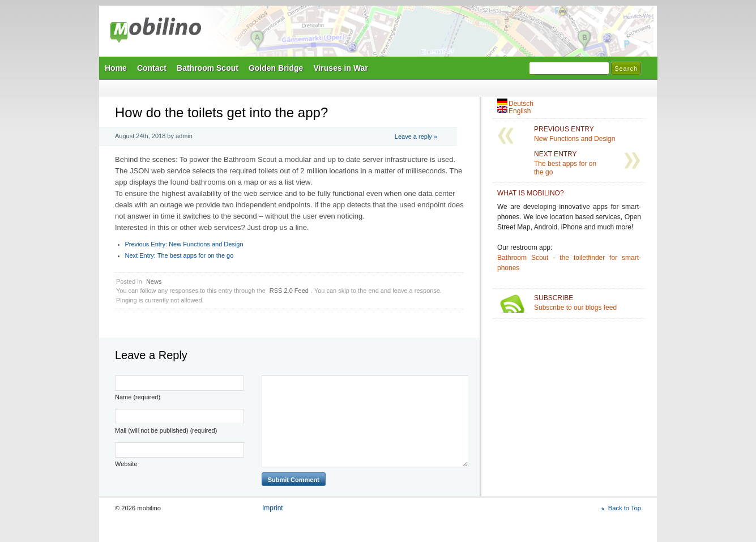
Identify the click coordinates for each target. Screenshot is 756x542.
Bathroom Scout (208, 68)
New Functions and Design (184, 244)
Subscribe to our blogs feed (588, 303)
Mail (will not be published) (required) (166, 430)
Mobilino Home (456, 35)
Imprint (273, 508)
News (154, 281)
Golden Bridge (276, 68)
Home (116, 68)
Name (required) (138, 397)
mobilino (156, 31)
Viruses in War (340, 68)
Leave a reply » (416, 136)
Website (126, 464)
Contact (152, 68)
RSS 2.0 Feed (289, 291)
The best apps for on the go (180, 255)
